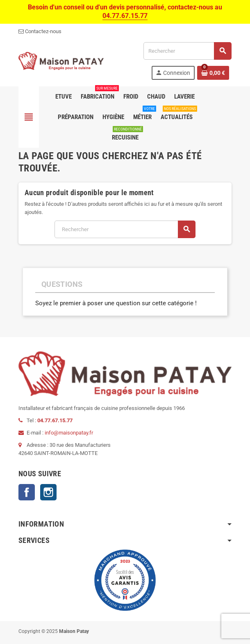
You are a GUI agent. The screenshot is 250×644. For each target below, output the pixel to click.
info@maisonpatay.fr (69, 433)
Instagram (48, 492)
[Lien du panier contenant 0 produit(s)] (213, 73)
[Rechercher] (187, 51)
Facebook (27, 492)
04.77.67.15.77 (125, 16)
